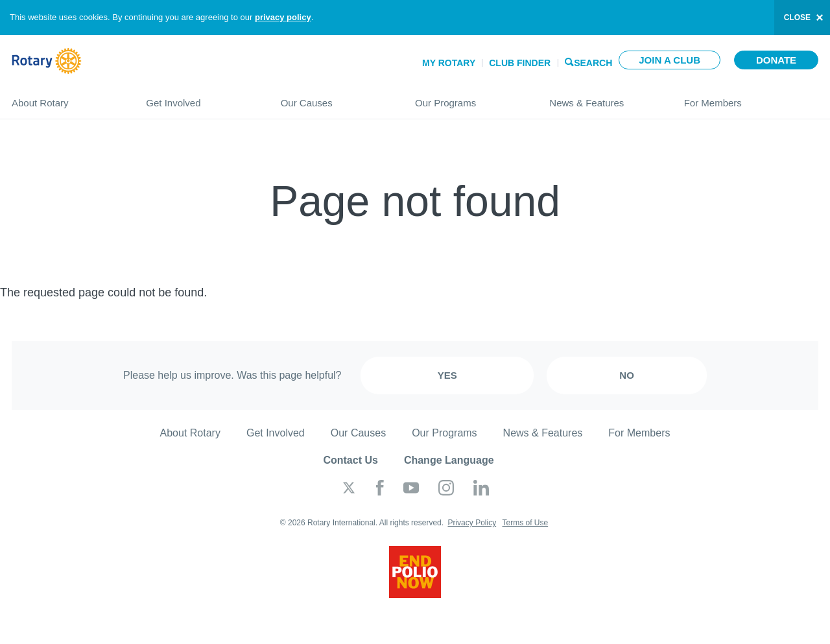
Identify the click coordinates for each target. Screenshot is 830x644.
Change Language (449, 460)
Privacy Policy (472, 523)
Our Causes (335, 98)
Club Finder (520, 63)
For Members (751, 98)
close (797, 18)
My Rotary (449, 63)
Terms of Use (525, 523)
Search (593, 62)
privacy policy (283, 17)
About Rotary (66, 98)
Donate (776, 60)
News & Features (603, 98)
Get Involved (200, 98)
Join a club (670, 60)
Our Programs (469, 98)
